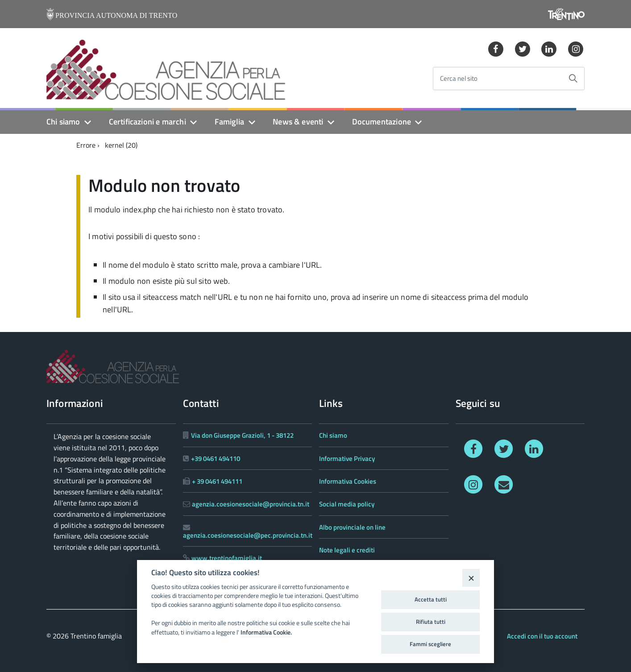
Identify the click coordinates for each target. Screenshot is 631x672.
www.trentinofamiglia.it (227, 558)
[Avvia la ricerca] (573, 79)
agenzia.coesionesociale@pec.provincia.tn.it (248, 535)
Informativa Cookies (348, 481)
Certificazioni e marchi (147, 122)
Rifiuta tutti (431, 622)
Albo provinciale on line (352, 527)
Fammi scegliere (430, 644)
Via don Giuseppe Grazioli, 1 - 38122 (242, 435)
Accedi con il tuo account (542, 636)
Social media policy (347, 504)
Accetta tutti (431, 599)
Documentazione (382, 122)
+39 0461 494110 (216, 458)
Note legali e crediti (347, 550)
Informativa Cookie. (266, 632)
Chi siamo (63, 122)
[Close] (471, 578)
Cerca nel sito (459, 79)
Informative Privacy (347, 458)
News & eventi (298, 122)
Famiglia (229, 122)
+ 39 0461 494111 (217, 481)
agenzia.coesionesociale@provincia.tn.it (251, 504)
